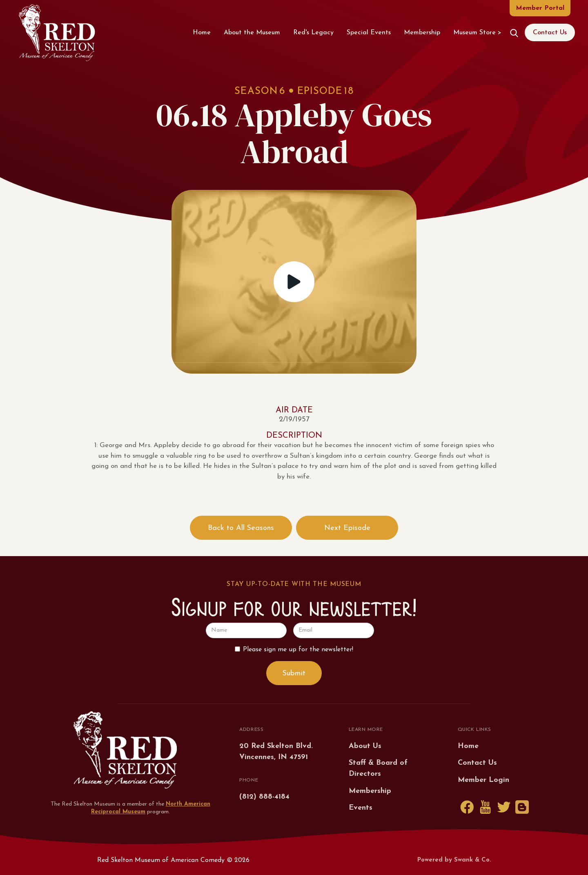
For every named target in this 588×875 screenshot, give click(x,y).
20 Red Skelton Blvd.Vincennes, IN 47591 (276, 752)
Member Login (483, 780)
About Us (365, 746)
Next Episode (347, 528)
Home (202, 33)
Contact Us (550, 33)
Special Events (369, 33)
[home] (57, 33)
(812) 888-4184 (264, 797)
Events (361, 808)
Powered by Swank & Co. (454, 860)
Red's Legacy (313, 33)
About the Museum (252, 33)
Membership (422, 33)
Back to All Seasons (241, 528)
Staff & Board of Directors (378, 768)
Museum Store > (477, 33)
